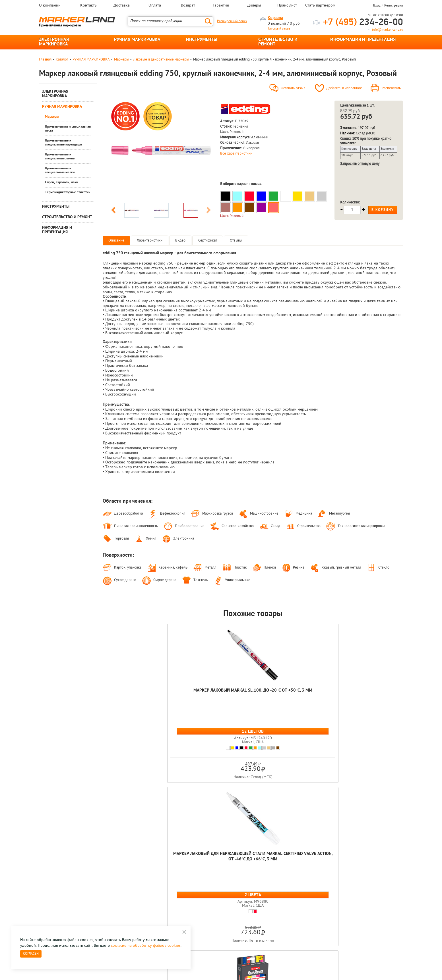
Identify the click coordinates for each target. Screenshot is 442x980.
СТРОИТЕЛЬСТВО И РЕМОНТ (278, 42)
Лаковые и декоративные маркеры (161, 60)
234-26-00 (363, 23)
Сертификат (208, 241)
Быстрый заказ (279, 29)
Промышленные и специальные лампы (60, 157)
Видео (180, 241)
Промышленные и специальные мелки (60, 170)
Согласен (31, 954)
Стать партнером (320, 6)
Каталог (62, 60)
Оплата (155, 6)
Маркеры (121, 60)
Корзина (275, 18)
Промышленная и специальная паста (68, 129)
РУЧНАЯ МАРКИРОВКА (137, 40)
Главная (45, 60)
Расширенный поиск (232, 21)
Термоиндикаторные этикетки (68, 192)
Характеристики (150, 241)
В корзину (383, 210)
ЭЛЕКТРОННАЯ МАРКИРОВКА (54, 42)
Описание (116, 241)
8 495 (69, 883)
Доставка (122, 6)
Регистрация (394, 6)
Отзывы (236, 241)
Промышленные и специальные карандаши (64, 143)
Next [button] (208, 211)
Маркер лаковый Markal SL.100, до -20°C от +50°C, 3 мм (133, 696)
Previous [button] (113, 211)
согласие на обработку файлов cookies (146, 946)
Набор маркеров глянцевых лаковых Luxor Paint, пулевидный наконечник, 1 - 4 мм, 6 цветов (253, 704)
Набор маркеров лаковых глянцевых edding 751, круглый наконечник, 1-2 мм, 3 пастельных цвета (373, 701)
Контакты (89, 6)
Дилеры (254, 6)
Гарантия (221, 6)
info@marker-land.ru (388, 30)
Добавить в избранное (344, 88)
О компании (50, 6)
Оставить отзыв (293, 88)
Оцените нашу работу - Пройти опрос (92, 896)
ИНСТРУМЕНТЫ (202, 40)
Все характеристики (236, 154)
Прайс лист (287, 6)
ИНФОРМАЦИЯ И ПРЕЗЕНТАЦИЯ (363, 40)
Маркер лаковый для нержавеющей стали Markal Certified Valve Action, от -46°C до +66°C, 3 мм (193, 701)
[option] (161, 150)
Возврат (188, 6)
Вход (377, 6)
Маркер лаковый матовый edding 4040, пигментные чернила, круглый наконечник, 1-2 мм (313, 701)
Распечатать (391, 88)
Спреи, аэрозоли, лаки (62, 182)
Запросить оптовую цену (360, 164)
